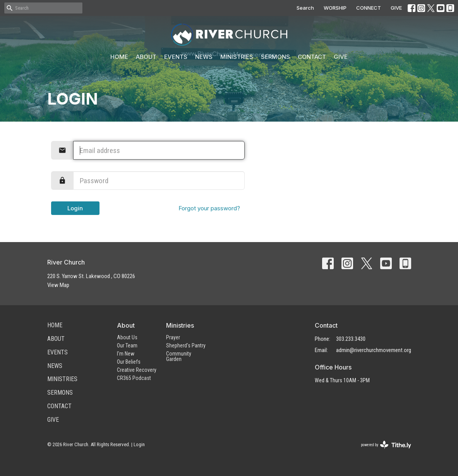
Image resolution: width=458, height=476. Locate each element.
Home (119, 57)
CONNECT (369, 8)
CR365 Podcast (134, 378)
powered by (386, 445)
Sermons (275, 57)
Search (305, 8)
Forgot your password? (209, 208)
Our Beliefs (129, 362)
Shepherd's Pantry (186, 345)
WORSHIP (335, 8)
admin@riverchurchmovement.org (374, 350)
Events (176, 57)
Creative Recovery (137, 370)
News (204, 57)
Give (341, 57)
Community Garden (179, 356)
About (146, 57)
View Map (58, 285)
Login (75, 208)
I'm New (126, 354)
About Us (127, 337)
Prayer (173, 337)
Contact (312, 57)
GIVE (396, 8)
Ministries (237, 57)
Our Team (127, 345)
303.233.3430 (351, 339)
